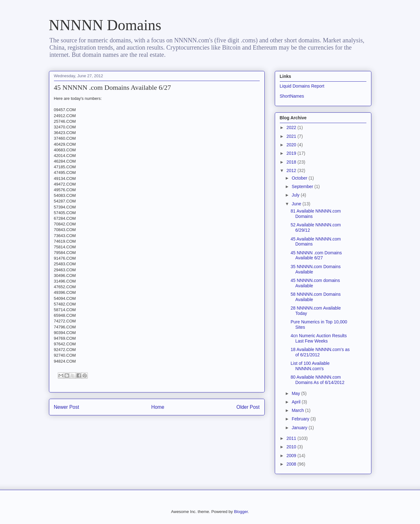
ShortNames (292, 96)
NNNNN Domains (105, 25)
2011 (292, 438)
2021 (292, 136)
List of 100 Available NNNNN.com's (310, 366)
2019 (292, 153)
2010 (292, 447)
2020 (292, 145)
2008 (292, 464)
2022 (292, 127)
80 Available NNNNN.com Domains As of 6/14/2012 (317, 380)
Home (158, 407)
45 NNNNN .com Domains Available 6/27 (316, 255)
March (298, 410)
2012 (292, 170)
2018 (292, 162)
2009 (292, 456)
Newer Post (67, 407)
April (297, 402)
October (300, 178)
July (296, 195)
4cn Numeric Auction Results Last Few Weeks (319, 338)
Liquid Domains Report (302, 86)
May (296, 393)
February (301, 419)
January (300, 428)
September (303, 186)
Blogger (241, 512)
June (297, 204)
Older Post (248, 407)
